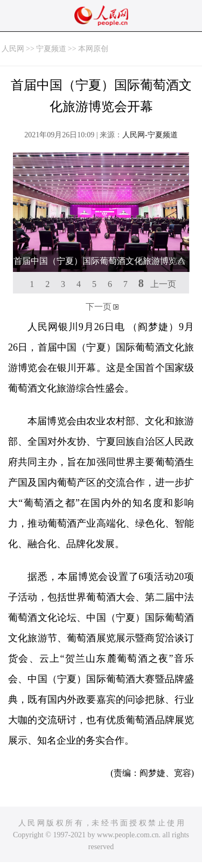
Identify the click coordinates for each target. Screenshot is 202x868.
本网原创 (93, 49)
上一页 (163, 284)
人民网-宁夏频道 (150, 135)
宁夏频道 (51, 49)
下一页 (99, 307)
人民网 (13, 49)
